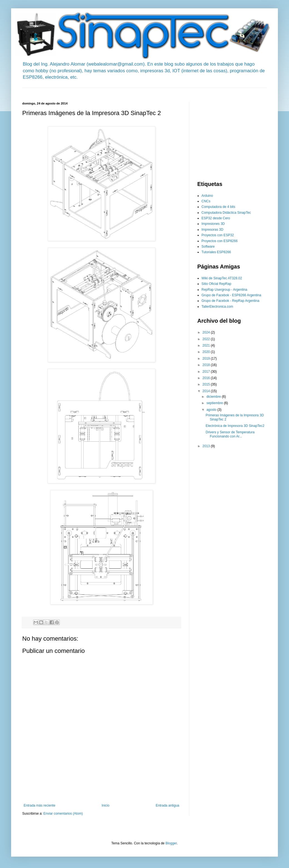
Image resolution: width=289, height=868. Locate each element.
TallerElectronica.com (217, 307)
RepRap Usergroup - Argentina (224, 290)
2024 (207, 332)
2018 (207, 365)
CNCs (206, 201)
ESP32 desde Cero (216, 218)
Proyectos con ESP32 (218, 235)
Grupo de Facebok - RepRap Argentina (230, 301)
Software (208, 247)
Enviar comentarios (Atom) (63, 814)
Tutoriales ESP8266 (216, 252)
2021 (207, 345)
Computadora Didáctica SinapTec (226, 213)
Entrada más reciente (39, 805)
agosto (212, 410)
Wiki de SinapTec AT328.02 (222, 278)
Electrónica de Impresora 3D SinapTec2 (235, 426)
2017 (207, 372)
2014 (207, 391)
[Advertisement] (123, 90)
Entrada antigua (167, 805)
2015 (207, 384)
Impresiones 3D (213, 224)
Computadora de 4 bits (218, 207)
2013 (207, 446)
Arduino (207, 196)
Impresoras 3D (212, 230)
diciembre (214, 397)
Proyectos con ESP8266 (220, 241)
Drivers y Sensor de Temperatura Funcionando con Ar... (230, 434)
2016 (207, 378)
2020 (207, 352)
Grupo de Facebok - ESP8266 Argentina (231, 295)
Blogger (171, 843)
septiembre (215, 403)
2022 (207, 339)
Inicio (106, 805)
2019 (207, 359)
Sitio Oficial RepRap (216, 284)
